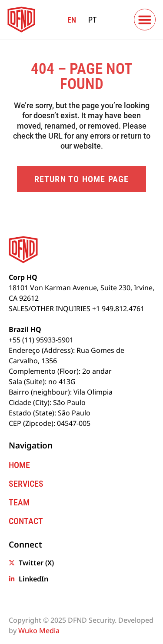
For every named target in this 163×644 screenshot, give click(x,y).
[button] (145, 20)
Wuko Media (39, 631)
